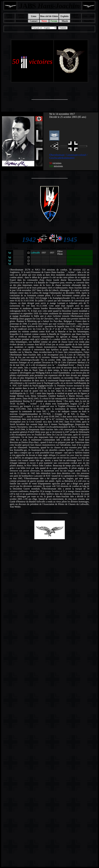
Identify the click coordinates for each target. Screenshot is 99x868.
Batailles (88, 21)
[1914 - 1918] (10, 16)
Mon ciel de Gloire (49, 16)
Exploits (65, 16)
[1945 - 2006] (88, 16)
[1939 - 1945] (76, 16)
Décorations (22, 21)
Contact (34, 21)
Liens (34, 16)
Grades (10, 21)
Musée (65, 21)
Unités (76, 21)
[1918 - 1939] (22, 16)
